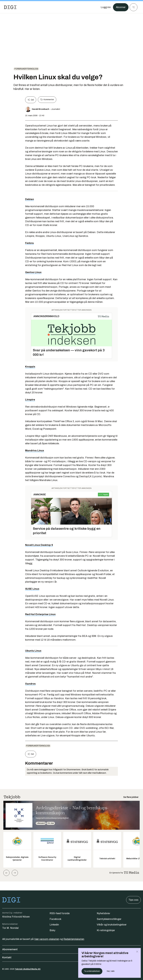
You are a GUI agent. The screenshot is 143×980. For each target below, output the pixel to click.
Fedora (29, 243)
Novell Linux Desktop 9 (39, 545)
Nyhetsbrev (103, 913)
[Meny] (134, 7)
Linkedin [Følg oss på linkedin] (54, 925)
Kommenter (47, 100)
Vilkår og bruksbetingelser (112, 925)
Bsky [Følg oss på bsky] (52, 930)
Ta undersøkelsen (92, 971)
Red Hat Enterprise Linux (40, 614)
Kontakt (71, 957)
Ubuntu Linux (33, 651)
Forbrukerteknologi (26, 69)
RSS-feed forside (60, 913)
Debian (30, 199)
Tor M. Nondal (10, 928)
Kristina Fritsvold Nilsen (16, 917)
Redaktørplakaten (74, 939)
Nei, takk (111, 971)
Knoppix (30, 367)
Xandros (30, 684)
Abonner (121, 7)
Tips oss (133, 900)
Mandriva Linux (35, 451)
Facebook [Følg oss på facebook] (55, 919)
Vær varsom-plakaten (47, 939)
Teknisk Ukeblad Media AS (28, 969)
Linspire (30, 400)
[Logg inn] (106, 7)
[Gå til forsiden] (10, 7)
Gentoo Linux (33, 272)
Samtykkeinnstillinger (109, 919)
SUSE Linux (32, 589)
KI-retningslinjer (106, 930)
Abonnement (71, 949)
